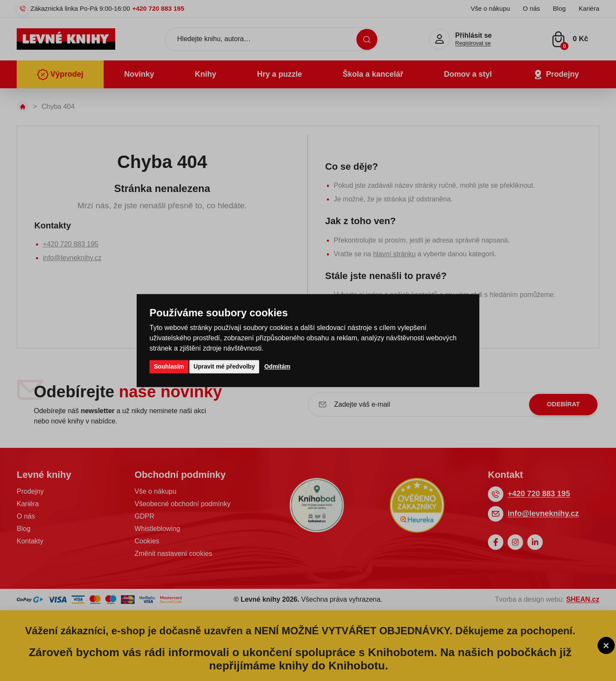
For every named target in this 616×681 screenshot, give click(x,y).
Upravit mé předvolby (224, 366)
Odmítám (277, 366)
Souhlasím (169, 366)
